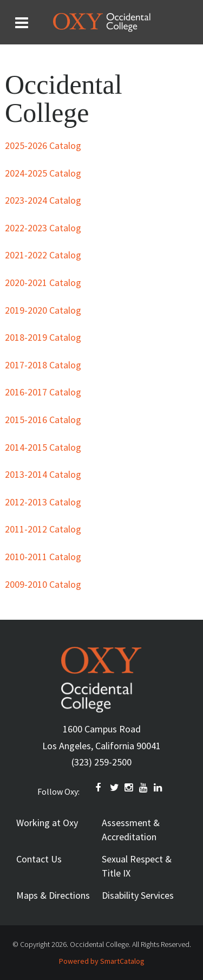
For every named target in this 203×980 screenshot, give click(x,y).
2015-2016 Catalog (43, 420)
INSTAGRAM (129, 788)
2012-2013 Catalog (43, 502)
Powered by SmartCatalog (102, 961)
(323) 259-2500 (101, 762)
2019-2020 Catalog (43, 310)
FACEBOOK (100, 788)
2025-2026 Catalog (43, 145)
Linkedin (159, 788)
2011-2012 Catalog (43, 529)
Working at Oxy (47, 823)
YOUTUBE (144, 788)
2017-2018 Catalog (43, 365)
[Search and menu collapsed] (22, 23)
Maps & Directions (53, 895)
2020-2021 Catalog (43, 283)
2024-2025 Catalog (43, 173)
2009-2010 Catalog (43, 584)
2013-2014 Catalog (43, 474)
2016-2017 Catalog (43, 392)
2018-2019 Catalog (43, 337)
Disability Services (138, 895)
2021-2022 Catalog (43, 255)
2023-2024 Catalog (43, 200)
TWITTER (115, 788)
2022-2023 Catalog (43, 228)
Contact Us (39, 859)
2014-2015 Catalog (43, 447)
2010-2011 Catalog (43, 557)
